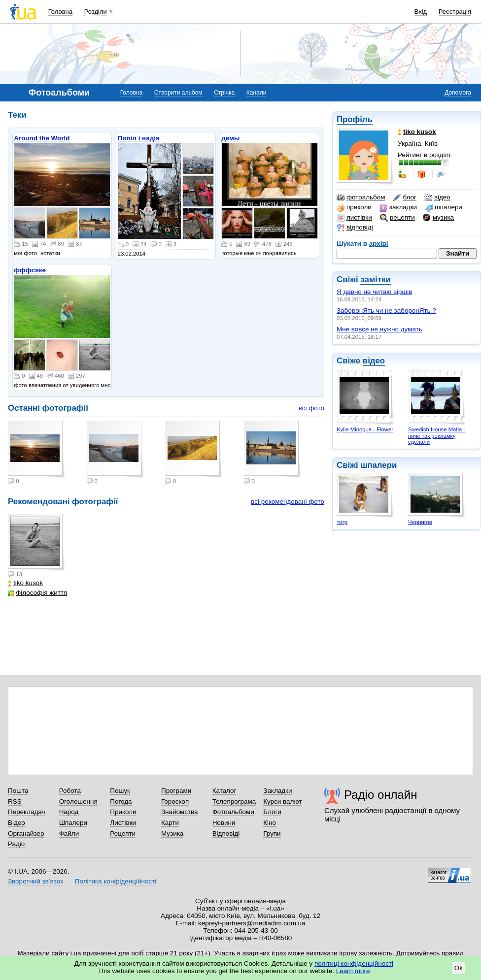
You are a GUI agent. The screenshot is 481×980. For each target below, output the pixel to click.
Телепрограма (234, 801)
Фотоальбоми (233, 812)
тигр (342, 522)
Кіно (270, 823)
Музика (172, 833)
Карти (170, 823)
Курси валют (282, 801)
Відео (17, 823)
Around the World (42, 138)
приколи (354, 207)
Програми (176, 791)
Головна (60, 12)
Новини (224, 823)
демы (230, 138)
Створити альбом (178, 93)
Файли (69, 833)
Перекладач (26, 812)
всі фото (311, 408)
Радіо (16, 844)
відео (437, 197)
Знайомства (180, 812)
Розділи (96, 12)
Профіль (355, 119)
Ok (459, 968)
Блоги (272, 812)
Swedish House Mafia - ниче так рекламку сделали (437, 436)
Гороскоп (175, 801)
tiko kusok (25, 583)
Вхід (421, 12)
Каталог (224, 791)
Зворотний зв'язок (35, 881)
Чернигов (420, 522)
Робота (70, 791)
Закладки (277, 791)
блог (404, 197)
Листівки (123, 823)
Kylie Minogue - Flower (365, 429)
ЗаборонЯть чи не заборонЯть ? (386, 310)
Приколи (123, 812)
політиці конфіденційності (354, 964)
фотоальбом (361, 197)
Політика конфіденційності (116, 881)
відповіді (355, 228)
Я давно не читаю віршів (374, 292)
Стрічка (224, 93)
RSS (15, 801)
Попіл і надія (139, 138)
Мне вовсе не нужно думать (379, 329)
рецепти (397, 218)
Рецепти (123, 833)
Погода (121, 801)
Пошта (18, 791)
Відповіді (226, 833)
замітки (376, 279)
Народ (69, 812)
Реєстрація (455, 12)
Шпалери (73, 823)
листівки (354, 218)
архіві (379, 244)
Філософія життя (37, 593)
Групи (272, 833)
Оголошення (78, 801)
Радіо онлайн (381, 795)
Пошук (120, 791)
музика (438, 218)
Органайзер (26, 833)
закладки (398, 207)
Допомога (458, 93)
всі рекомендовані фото (288, 502)
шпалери (444, 207)
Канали (257, 93)
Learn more (353, 971)
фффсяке (30, 270)
